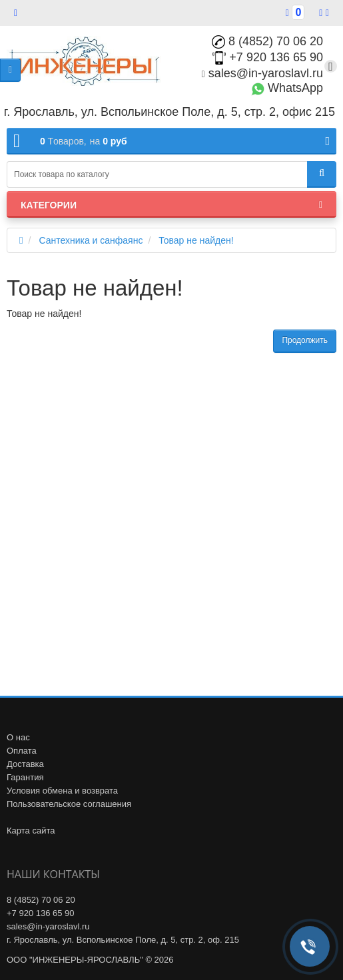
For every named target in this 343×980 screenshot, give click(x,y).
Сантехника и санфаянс (91, 240)
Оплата (22, 751)
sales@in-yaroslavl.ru (262, 73)
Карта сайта (31, 831)
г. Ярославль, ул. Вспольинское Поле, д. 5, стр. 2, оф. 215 (123, 940)
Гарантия (25, 777)
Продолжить (305, 340)
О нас (18, 737)
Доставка (25, 764)
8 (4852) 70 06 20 (267, 41)
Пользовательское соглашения (69, 804)
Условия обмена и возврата (62, 791)
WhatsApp (287, 88)
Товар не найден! (196, 240)
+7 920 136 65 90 (268, 57)
